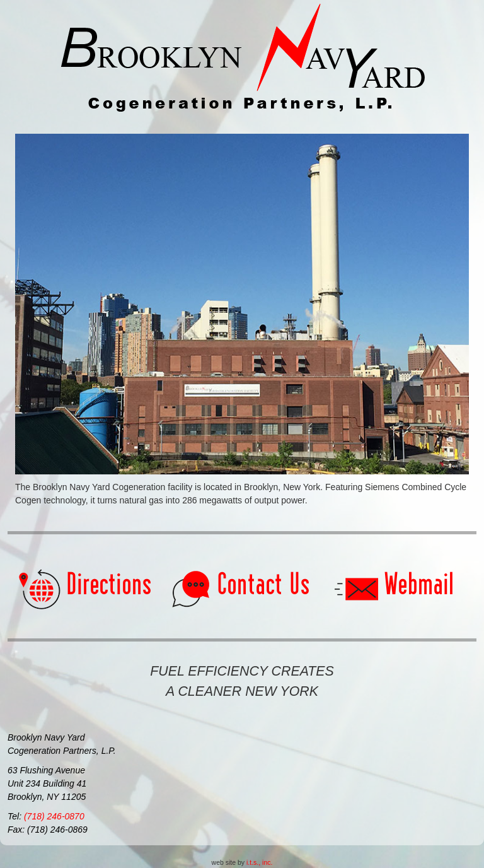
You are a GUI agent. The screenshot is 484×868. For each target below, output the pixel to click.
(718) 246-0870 (54, 816)
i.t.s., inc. (259, 862)
